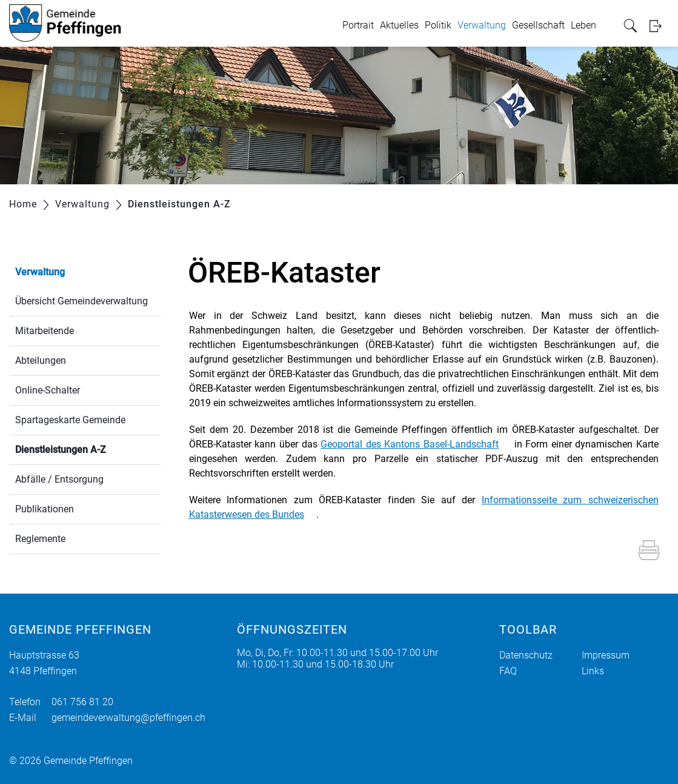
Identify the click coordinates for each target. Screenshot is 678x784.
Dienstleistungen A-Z (88, 448)
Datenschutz (526, 655)
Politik (438, 25)
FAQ (508, 671)
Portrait (358, 25)
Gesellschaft (538, 25)
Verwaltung (482, 25)
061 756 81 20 (82, 702)
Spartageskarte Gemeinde (70, 420)
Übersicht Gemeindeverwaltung (81, 301)
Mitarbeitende (45, 331)
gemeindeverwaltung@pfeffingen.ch (128, 718)
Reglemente (40, 539)
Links (593, 671)
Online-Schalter (48, 390)
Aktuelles (399, 25)
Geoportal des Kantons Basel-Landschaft (410, 444)
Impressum (606, 655)
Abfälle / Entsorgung (59, 479)
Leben (583, 25)
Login (659, 26)
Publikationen (45, 509)
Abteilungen (41, 360)
